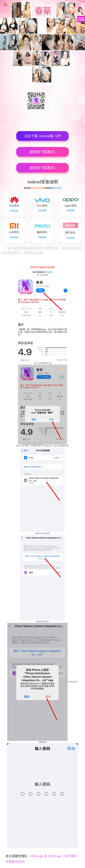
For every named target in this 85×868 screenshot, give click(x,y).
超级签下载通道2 (42, 168)
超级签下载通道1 (42, 152)
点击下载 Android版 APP (42, 136)
